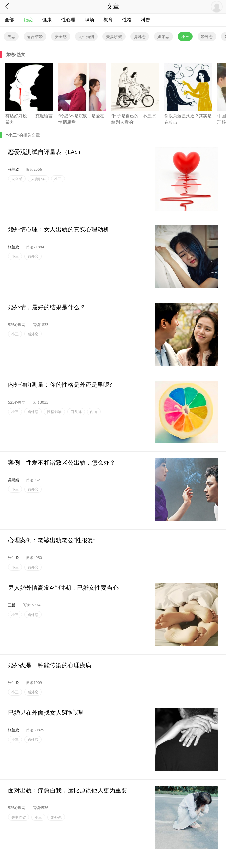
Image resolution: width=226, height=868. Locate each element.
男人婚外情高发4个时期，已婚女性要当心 (63, 587)
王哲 (12, 605)
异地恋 (140, 37)
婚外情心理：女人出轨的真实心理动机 (59, 229)
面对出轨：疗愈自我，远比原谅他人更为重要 (68, 790)
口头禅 (76, 412)
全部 (9, 19)
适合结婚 (35, 37)
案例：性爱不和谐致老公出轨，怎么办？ (62, 462)
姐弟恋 (163, 37)
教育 (108, 19)
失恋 (11, 37)
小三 (185, 37)
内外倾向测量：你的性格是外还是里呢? (60, 384)
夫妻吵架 (114, 37)
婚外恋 (207, 37)
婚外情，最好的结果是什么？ (47, 307)
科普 (146, 19)
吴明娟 (13, 480)
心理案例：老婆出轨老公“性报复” (52, 540)
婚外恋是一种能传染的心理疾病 (50, 665)
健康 (47, 19)
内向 (94, 412)
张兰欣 (13, 169)
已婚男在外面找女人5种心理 (45, 712)
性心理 (68, 19)
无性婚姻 (86, 37)
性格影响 (54, 412)
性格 (127, 19)
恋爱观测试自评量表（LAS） (46, 151)
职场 (89, 19)
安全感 (61, 37)
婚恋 (28, 19)
